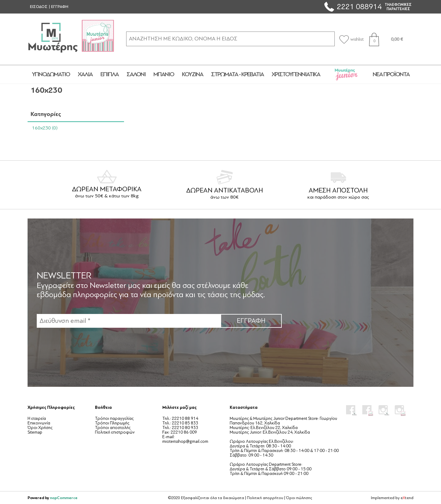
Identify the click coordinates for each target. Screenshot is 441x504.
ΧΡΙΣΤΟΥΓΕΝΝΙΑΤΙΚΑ (296, 74)
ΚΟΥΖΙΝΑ (192, 74)
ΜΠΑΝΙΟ (164, 74)
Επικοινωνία (39, 423)
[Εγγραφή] (129, 321)
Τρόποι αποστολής (113, 428)
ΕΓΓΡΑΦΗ (60, 7)
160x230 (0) (45, 128)
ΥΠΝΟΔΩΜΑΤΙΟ (51, 74)
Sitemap (35, 432)
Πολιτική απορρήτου (265, 498)
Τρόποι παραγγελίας (114, 418)
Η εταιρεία (37, 418)
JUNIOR (346, 74)
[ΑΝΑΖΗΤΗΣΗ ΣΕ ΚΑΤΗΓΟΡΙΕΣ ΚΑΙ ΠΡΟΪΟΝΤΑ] (230, 39)
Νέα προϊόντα (391, 74)
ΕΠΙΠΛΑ (109, 74)
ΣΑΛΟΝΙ (136, 74)
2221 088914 (359, 7)
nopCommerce (64, 498)
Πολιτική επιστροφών (115, 432)
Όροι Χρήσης (40, 428)
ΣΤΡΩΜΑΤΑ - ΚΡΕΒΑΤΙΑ (237, 74)
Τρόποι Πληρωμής (112, 423)
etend (407, 498)
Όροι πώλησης (299, 498)
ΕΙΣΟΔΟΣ (39, 7)
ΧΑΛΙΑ (85, 74)
